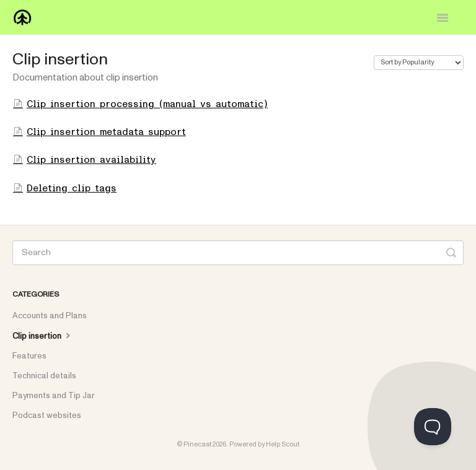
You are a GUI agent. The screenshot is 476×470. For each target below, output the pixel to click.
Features (29, 356)
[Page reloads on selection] (419, 63)
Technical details (44, 376)
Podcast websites (47, 416)
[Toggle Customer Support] (433, 427)
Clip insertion (43, 336)
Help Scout (283, 444)
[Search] (238, 253)
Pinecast (197, 444)
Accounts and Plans (50, 316)
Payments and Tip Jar (54, 396)
